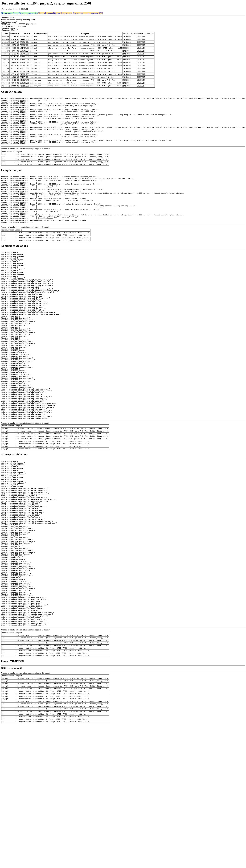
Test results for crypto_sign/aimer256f (88, 13)
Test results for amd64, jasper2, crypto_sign (55, 13)
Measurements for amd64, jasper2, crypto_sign (19, 13)
